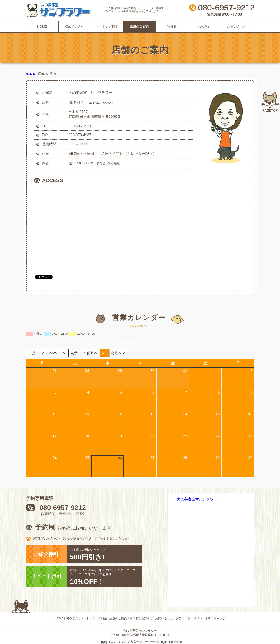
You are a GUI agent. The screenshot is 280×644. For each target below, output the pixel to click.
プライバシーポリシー (190, 618)
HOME (42, 26)
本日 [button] (104, 353)
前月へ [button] (90, 353)
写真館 (172, 26)
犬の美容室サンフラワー (197, 499)
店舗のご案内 (118, 618)
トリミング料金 (107, 26)
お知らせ (204, 26)
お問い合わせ (237, 26)
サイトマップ (216, 618)
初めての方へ (75, 26)
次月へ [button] (118, 353)
